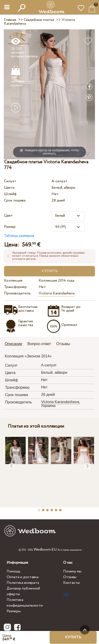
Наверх (85, 630)
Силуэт (10, 181)
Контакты (71, 583)
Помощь (14, 571)
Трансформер (15, 287)
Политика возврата (23, 583)
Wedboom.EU (45, 550)
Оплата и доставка (23, 577)
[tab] (15, 344)
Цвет (8, 216)
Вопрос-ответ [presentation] (39, 344)
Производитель (17, 293)
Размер (10, 227)
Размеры (14, 611)
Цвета (9, 188)
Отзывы (70, 577)
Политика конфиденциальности (25, 603)
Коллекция (13, 281)
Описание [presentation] (14, 344)
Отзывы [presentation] (63, 344)
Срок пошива (15, 200)
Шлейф (10, 194)
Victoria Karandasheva (57, 293)
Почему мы (72, 571)
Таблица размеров (19, 236)
